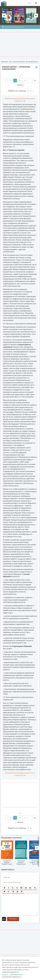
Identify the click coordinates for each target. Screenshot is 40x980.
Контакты (5, 974)
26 (35, 80)
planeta (6, 3)
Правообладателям (16, 974)
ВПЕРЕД (20, 85)
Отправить (13, 919)
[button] (4, 888)
